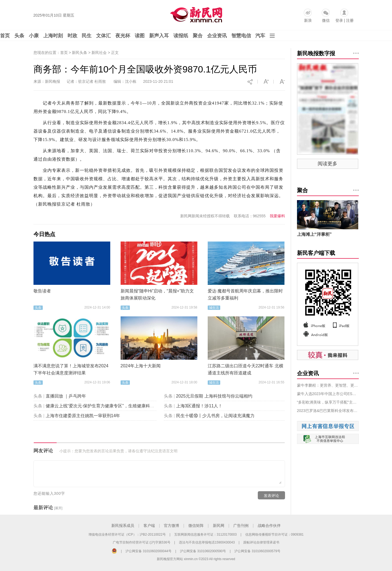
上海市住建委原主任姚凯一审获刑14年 (83, 416)
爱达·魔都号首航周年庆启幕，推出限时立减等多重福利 (245, 294)
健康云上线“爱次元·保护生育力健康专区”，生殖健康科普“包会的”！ (110, 406)
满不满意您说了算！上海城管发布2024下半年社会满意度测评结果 (71, 369)
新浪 (308, 20)
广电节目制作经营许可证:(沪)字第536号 (141, 542)
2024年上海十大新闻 (141, 366)
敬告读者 (42, 291)
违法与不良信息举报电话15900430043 (207, 542)
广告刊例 (241, 526)
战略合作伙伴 (269, 526)
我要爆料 (277, 216)
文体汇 (103, 36)
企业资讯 (217, 36)
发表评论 (271, 496)
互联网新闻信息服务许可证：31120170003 (205, 535)
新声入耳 (159, 36)
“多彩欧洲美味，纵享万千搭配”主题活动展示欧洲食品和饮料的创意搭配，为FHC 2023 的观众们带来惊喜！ (328, 402)
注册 (350, 20)
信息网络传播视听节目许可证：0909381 (275, 535)
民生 (87, 36)
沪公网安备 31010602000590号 (203, 551)
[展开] (58, 508)
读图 (140, 36)
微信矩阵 (196, 526)
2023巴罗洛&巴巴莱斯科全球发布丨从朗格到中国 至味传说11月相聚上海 (328, 411)
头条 (19, 36)
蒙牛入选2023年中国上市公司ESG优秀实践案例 (328, 394)
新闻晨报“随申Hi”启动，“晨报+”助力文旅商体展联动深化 (157, 294)
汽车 (260, 36)
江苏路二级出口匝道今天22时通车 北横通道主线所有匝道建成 (246, 369)
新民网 (219, 526)
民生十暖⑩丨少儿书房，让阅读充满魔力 (215, 416)
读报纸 (181, 36)
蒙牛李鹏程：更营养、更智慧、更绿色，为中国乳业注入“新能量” (328, 385)
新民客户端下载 (316, 253)
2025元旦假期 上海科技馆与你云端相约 (214, 396)
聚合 (198, 36)
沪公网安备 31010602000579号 (257, 551)
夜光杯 (123, 36)
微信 (326, 20)
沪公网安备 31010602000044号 (148, 551)
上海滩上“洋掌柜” (314, 234)
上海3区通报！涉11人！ (199, 406)
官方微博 (171, 526)
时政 (72, 36)
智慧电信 (241, 36)
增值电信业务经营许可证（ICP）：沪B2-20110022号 (127, 535)
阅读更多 (327, 164)
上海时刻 (53, 36)
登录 (339, 20)
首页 (5, 36)
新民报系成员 (123, 526)
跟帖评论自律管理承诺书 (261, 542)
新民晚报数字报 (316, 53)
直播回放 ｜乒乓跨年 (66, 396)
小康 (34, 36)
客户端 (149, 526)
